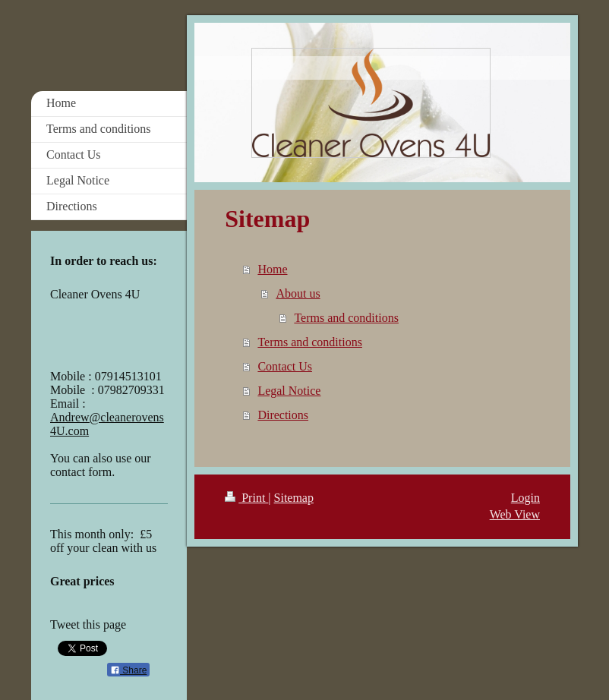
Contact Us (285, 366)
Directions (283, 415)
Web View (515, 514)
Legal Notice (289, 391)
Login (525, 498)
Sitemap (294, 498)
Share (128, 670)
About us (298, 293)
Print (246, 498)
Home (272, 269)
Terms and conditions (346, 318)
